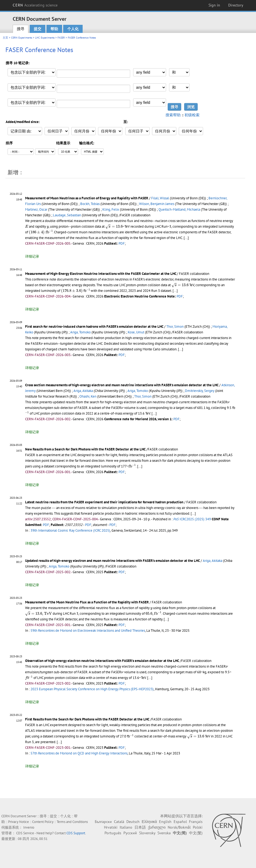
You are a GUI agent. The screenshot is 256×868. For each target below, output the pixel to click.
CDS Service (25, 833)
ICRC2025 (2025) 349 (192, 519)
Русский (130, 833)
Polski (198, 827)
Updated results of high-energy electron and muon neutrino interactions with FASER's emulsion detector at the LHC (112, 561)
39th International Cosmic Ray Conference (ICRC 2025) (70, 530)
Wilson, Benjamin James (157, 204)
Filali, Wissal (160, 198)
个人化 (73, 29)
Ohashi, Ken (88, 396)
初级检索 (192, 115)
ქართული (157, 827)
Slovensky (147, 833)
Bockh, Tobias (90, 204)
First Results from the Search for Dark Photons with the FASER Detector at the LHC (87, 719)
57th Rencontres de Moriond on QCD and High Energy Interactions (79, 753)
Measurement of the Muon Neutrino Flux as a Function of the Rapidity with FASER (87, 602)
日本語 (140, 827)
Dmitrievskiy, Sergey (200, 391)
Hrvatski (111, 827)
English (165, 822)
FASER (61, 38)
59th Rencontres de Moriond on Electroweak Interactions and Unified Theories (88, 631)
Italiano (126, 827)
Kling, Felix (111, 209)
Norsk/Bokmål (179, 827)
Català (119, 822)
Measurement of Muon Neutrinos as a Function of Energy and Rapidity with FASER (87, 198)
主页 (5, 38)
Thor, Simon (175, 327)
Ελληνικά (149, 822)
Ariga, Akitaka (83, 391)
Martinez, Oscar (36, 209)
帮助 (54, 29)
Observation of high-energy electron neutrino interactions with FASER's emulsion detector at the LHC (102, 661)
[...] (186, 238)
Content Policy (43, 822)
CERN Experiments (22, 38)
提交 (38, 29)
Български (103, 822)
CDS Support (76, 833)
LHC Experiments (45, 38)
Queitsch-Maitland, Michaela (179, 209)
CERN (35, 5)
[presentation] (27, 226)
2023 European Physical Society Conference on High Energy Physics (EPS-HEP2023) (92, 689)
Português (113, 833)
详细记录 (32, 256)
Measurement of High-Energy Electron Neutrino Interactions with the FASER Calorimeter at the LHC (101, 274)
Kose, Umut (136, 332)
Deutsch (133, 822)
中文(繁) (196, 833)
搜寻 (21, 29)
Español (180, 822)
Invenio (29, 827)
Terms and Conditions (72, 822)
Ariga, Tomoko (80, 332)
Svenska (164, 833)
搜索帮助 (173, 115)
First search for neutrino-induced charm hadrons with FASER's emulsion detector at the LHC (94, 327)
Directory (236, 5)
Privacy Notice (18, 822)
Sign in (214, 5)
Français (196, 822)
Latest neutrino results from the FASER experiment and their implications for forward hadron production (104, 502)
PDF (122, 243)
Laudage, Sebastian (67, 215)
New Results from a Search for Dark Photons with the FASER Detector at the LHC (85, 449)
